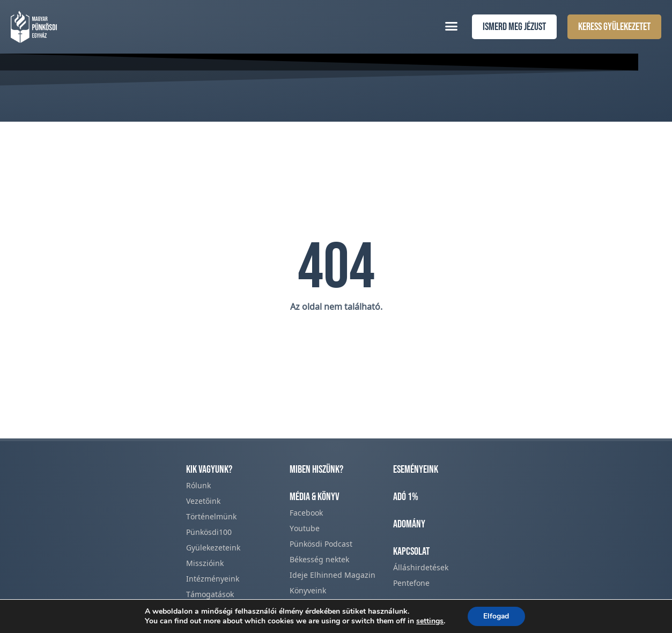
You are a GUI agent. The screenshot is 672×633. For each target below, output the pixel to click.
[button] (452, 26)
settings (429, 621)
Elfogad (496, 616)
